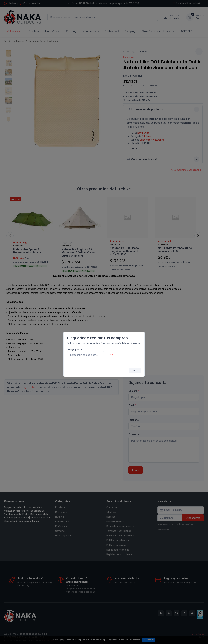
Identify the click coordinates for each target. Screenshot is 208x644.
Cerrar (135, 371)
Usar (111, 355)
